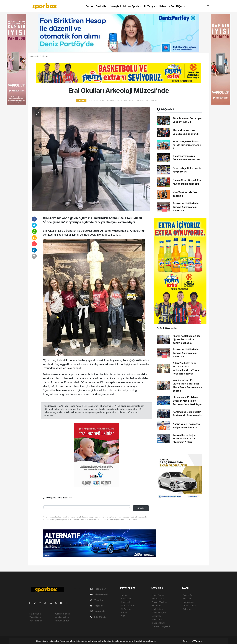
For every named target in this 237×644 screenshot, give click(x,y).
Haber (162, 6)
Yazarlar (97, 600)
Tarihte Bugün (159, 612)
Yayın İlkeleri (36, 617)
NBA (171, 6)
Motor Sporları (132, 6)
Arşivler (97, 606)
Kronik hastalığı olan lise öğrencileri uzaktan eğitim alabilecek (187, 340)
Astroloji (187, 609)
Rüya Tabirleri (190, 605)
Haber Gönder (62, 621)
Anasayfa (35, 56)
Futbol (89, 6)
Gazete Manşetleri (161, 626)
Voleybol (116, 6)
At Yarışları (150, 6)
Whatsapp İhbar (63, 617)
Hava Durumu (159, 595)
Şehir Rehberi (159, 623)
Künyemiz (98, 611)
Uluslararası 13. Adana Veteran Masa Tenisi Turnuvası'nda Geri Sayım (187, 401)
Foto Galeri (98, 589)
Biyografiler (189, 602)
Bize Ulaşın (98, 617)
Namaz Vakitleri (159, 602)
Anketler (187, 599)
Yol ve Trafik (158, 599)
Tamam (197, 641)
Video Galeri (99, 594)
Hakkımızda (35, 614)
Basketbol (102, 6)
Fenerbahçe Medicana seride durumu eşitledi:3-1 (187, 145)
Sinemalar (157, 616)
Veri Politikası (36, 621)
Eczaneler (157, 605)
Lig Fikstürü (157, 609)
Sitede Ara (188, 595)
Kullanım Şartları (62, 614)
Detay (185, 641)
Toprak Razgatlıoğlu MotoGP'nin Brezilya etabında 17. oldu (184, 439)
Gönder (141, 508)
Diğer (180, 6)
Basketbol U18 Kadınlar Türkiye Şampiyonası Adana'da (186, 207)
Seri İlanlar (157, 619)
